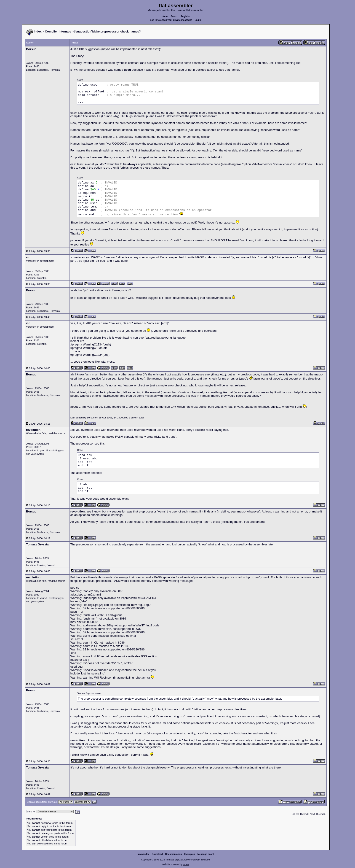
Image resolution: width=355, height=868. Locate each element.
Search (174, 16)
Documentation (174, 854)
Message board (206, 854)
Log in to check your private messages (171, 20)
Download (157, 854)
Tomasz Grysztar (174, 860)
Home (165, 16)
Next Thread (317, 814)
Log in (198, 20)
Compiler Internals (58, 31)
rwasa (186, 864)
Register (185, 16)
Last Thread (301, 814)
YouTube (205, 860)
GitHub (196, 860)
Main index (144, 854)
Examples (190, 854)
